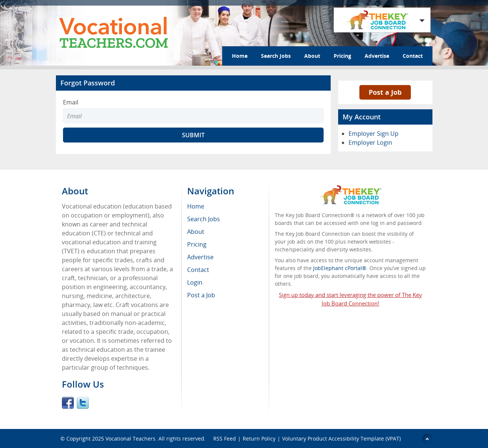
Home (240, 56)
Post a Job (385, 92)
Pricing (342, 56)
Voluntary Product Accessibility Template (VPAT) (341, 438)
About (312, 56)
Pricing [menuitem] (197, 244)
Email (71, 102)
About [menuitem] (196, 232)
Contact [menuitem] (198, 270)
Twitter (83, 403)
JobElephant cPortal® (340, 268)
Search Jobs (276, 56)
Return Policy (259, 438)
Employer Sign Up (374, 134)
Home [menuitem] (196, 206)
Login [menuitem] (195, 282)
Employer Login (370, 142)
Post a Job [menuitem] (201, 295)
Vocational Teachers (130, 438)
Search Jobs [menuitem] (204, 219)
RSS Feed (225, 438)
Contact (413, 56)
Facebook (68, 403)
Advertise (377, 56)
